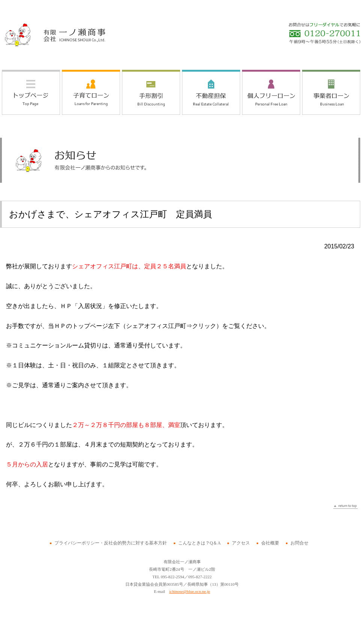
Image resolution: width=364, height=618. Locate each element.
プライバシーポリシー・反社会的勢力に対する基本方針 (111, 543)
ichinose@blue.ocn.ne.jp (190, 591)
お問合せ (299, 543)
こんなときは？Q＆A (199, 543)
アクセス (241, 543)
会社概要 (270, 543)
